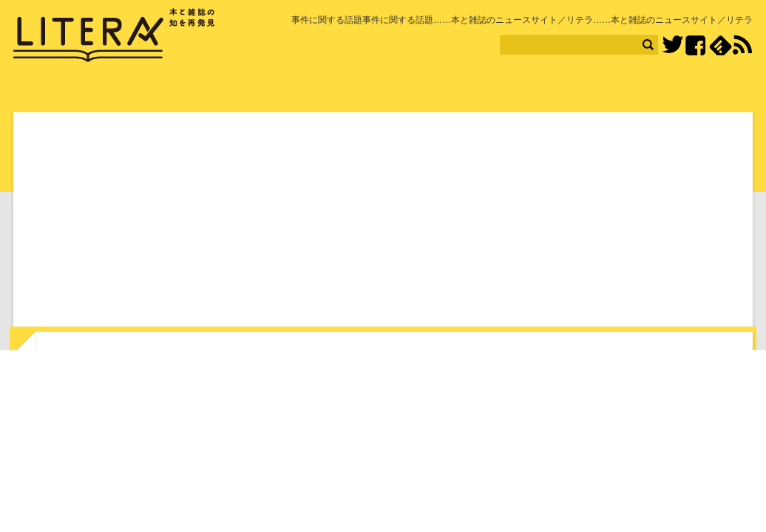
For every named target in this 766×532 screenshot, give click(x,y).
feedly (721, 45)
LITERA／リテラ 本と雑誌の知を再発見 (114, 35)
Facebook (695, 45)
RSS (742, 45)
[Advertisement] (383, 222)
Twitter (672, 45)
